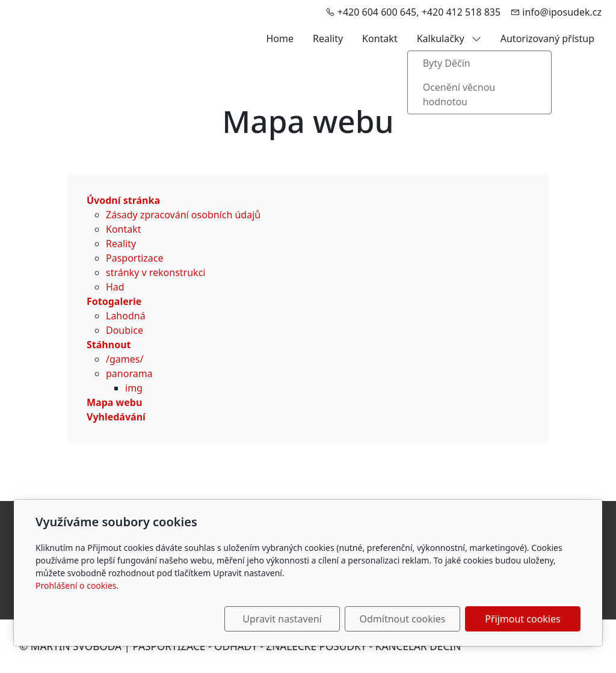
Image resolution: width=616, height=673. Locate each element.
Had (115, 287)
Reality (328, 38)
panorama (129, 373)
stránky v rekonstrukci (156, 272)
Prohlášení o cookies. (77, 585)
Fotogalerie (114, 301)
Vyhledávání (116, 417)
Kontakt (380, 38)
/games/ (125, 359)
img (134, 388)
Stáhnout (109, 345)
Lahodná (126, 316)
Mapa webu (114, 402)
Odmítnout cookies (403, 619)
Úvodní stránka (123, 200)
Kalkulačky (449, 38)
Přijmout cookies (522, 619)
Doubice (125, 330)
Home (280, 38)
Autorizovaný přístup (547, 38)
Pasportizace (135, 258)
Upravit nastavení (282, 619)
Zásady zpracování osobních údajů (183, 215)
